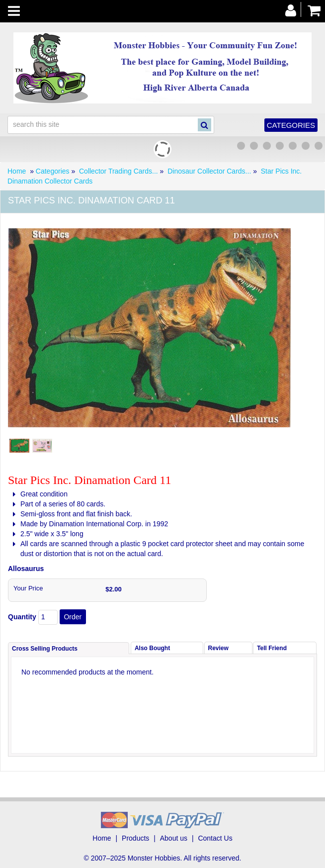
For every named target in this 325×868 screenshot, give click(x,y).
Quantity (22, 617)
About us (174, 838)
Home (17, 171)
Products (135, 838)
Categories (291, 125)
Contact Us (215, 838)
